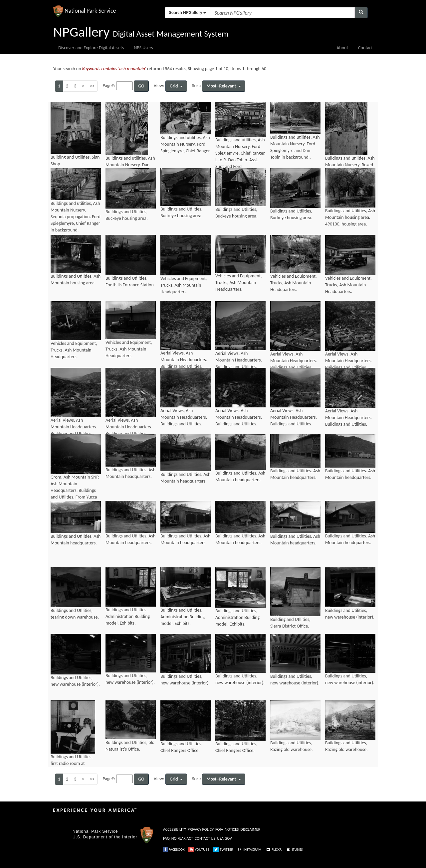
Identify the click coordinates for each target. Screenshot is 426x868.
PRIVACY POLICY (201, 829)
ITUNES (294, 850)
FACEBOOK (174, 850)
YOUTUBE (199, 850)
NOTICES (232, 829)
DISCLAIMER (250, 829)
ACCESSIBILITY (175, 829)
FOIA (219, 829)
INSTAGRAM (249, 850)
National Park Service (95, 831)
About (342, 48)
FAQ (166, 838)
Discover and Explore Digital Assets (91, 48)
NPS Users (143, 48)
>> (92, 86)
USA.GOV (224, 838)
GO (141, 86)
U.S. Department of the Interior (105, 837)
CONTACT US (205, 838)
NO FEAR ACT (182, 838)
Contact (365, 48)
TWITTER (223, 850)
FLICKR (274, 850)
